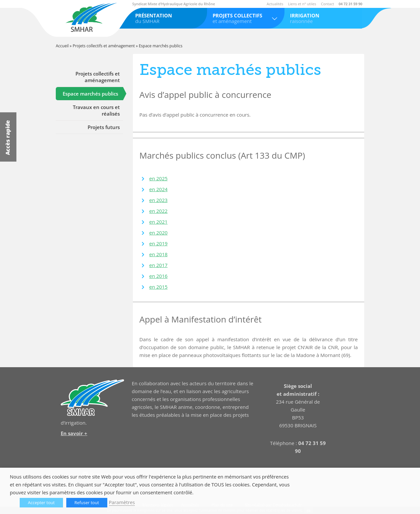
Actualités (275, 4)
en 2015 (158, 287)
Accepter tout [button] (41, 503)
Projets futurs (104, 127)
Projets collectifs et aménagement (104, 46)
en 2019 (158, 243)
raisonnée (323, 18)
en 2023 (158, 200)
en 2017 (158, 265)
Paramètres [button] (122, 502)
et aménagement (246, 18)
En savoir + (74, 433)
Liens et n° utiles (302, 4)
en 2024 (158, 189)
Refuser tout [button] (87, 503)
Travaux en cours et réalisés (96, 110)
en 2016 (158, 276)
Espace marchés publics (90, 94)
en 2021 (158, 222)
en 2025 (158, 178)
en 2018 (158, 254)
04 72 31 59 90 (350, 4)
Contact (327, 4)
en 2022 (158, 211)
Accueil (62, 46)
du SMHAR (168, 18)
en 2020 (158, 233)
